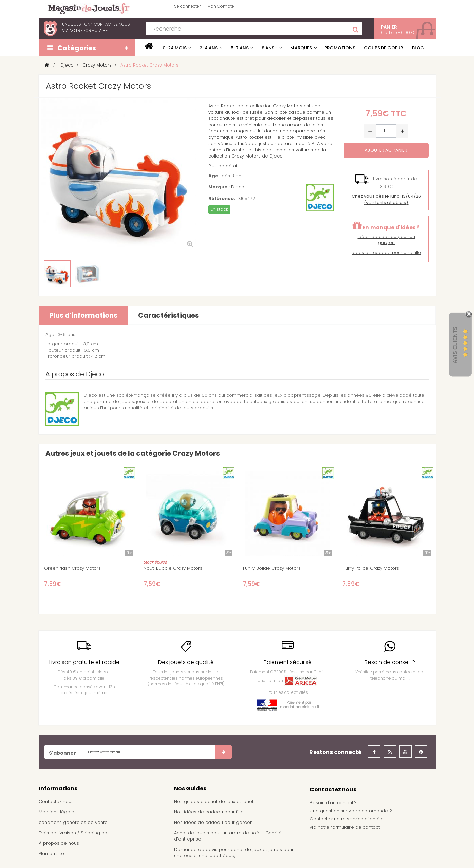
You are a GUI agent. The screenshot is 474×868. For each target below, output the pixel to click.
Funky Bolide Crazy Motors (272, 568)
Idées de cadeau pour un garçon (386, 240)
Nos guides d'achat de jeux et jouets (215, 802)
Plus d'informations (83, 315)
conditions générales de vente (73, 822)
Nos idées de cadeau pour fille (209, 812)
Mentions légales (58, 812)
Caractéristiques (168, 315)
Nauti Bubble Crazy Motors (173, 568)
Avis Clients (455, 345)
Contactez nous (56, 802)
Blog (418, 48)
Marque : (219, 187)
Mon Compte (221, 6)
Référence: (222, 199)
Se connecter (187, 6)
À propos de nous (59, 843)
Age (213, 176)
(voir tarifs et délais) (386, 199)
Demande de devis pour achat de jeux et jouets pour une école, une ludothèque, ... (234, 853)
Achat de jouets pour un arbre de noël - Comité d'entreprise (228, 836)
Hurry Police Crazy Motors (371, 568)
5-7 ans (240, 48)
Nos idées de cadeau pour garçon (213, 822)
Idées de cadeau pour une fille (386, 252)
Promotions (340, 48)
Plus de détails (224, 166)
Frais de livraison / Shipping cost (75, 833)
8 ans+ (270, 48)
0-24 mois (175, 48)
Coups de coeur (384, 48)
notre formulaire (89, 30)
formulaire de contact (355, 827)
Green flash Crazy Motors (72, 568)
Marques (301, 48)
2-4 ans (209, 48)
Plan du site (51, 854)
